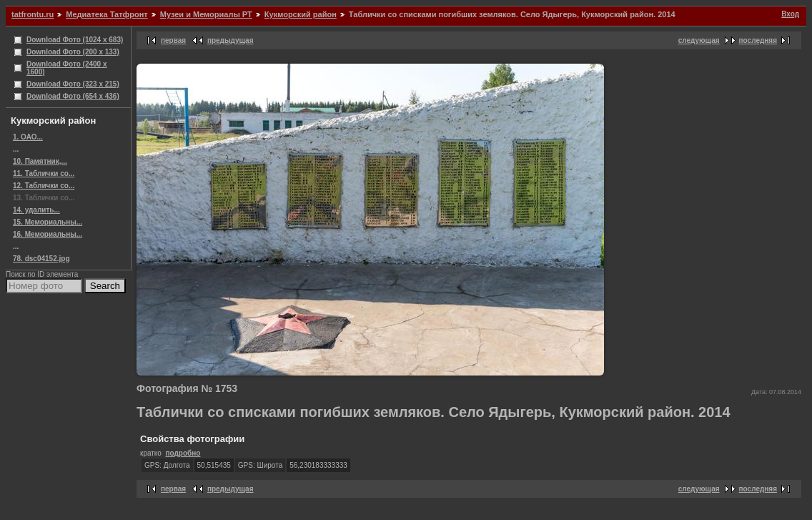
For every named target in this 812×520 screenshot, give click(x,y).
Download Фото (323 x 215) (73, 84)
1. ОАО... (28, 137)
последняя (758, 40)
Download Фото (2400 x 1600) (67, 68)
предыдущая (231, 40)
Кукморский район (301, 14)
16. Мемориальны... (48, 234)
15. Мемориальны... (48, 222)
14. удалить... (36, 210)
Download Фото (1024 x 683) (75, 40)
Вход (790, 14)
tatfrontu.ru (33, 14)
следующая (699, 40)
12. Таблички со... (44, 186)
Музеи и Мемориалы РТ (206, 14)
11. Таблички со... (44, 173)
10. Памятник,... (40, 161)
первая (173, 40)
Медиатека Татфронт (107, 14)
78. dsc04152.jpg (41, 259)
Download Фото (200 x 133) (73, 52)
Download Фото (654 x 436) (73, 96)
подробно (183, 453)
